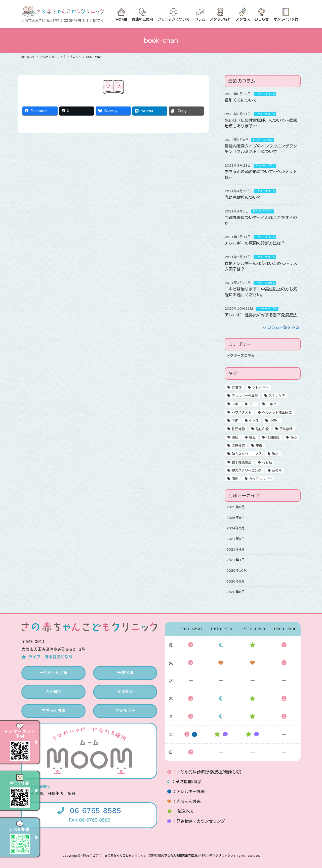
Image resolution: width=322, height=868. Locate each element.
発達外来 (238, 446)
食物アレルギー (260, 479)
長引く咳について (241, 100)
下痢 (235, 421)
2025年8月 (236, 507)
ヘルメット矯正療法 (277, 413)
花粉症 (267, 462)
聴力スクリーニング (246, 454)
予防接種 (286, 429)
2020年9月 (236, 581)
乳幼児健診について (243, 198)
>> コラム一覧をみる (280, 328)
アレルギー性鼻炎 (245, 396)
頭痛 (235, 479)
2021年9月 (236, 539)
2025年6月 (236, 518)
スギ (235, 404)
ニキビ (271, 404)
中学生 (254, 421)
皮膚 (259, 446)
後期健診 (273, 438)
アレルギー (260, 388)
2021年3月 (236, 560)
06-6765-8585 (96, 811)
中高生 (275, 421)
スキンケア (277, 396)
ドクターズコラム (265, 94)
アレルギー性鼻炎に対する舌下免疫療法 (261, 315)
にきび (237, 388)
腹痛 (275, 454)
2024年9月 (236, 528)
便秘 (235, 438)
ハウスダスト (242, 413)
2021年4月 (236, 549)
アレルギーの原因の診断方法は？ (255, 243)
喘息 (252, 438)
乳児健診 (238, 429)
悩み (294, 438)
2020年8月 (236, 592)
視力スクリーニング (246, 471)
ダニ (252, 404)
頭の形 (277, 471)
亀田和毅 (262, 429)
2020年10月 (237, 571)
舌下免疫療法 (242, 462)
